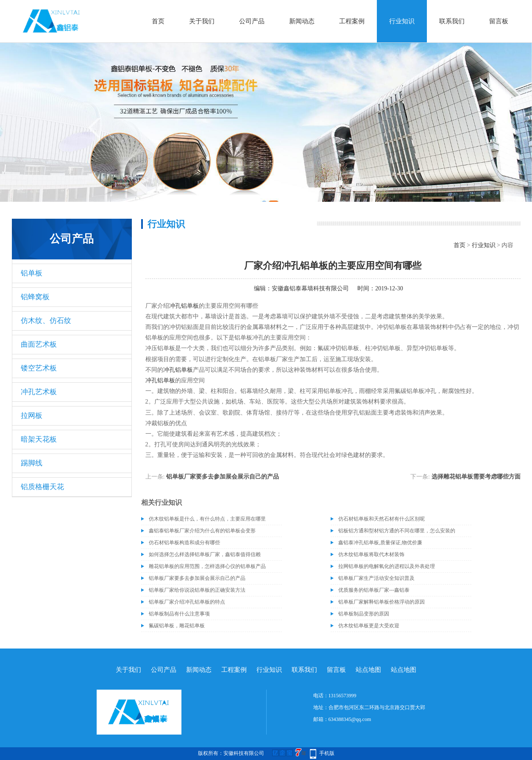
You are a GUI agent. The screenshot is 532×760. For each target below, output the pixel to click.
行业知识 (402, 21)
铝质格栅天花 (42, 487)
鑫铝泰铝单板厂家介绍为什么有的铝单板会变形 (202, 531)
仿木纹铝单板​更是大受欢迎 (369, 626)
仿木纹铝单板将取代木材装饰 (371, 554)
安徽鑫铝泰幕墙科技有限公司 (310, 288)
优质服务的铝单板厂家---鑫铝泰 (374, 590)
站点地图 (368, 670)
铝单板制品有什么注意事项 (179, 614)
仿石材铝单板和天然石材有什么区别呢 (382, 519)
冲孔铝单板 (184, 306)
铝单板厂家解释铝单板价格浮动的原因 (382, 602)
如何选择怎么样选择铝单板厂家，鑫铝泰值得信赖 (205, 554)
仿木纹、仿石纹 (46, 321)
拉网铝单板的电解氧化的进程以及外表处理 (387, 566)
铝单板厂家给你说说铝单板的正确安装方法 (197, 590)
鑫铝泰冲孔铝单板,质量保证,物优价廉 (380, 543)
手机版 (327, 753)
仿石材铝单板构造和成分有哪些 (184, 543)
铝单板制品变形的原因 (364, 614)
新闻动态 (302, 21)
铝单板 (32, 273)
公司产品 (252, 21)
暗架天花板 (39, 439)
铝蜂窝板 (35, 297)
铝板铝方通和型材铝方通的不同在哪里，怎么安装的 (397, 531)
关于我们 (202, 21)
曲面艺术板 (39, 344)
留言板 (499, 21)
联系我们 (452, 21)
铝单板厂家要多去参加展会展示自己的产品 (223, 477)
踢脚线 (32, 463)
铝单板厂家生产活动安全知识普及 (376, 578)
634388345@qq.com (350, 719)
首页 (158, 21)
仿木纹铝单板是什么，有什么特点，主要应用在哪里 (207, 519)
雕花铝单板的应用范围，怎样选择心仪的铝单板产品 (207, 566)
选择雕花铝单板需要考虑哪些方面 (476, 477)
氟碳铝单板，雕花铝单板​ (177, 626)
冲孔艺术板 (39, 392)
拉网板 (32, 416)
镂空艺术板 (39, 368)
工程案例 (352, 21)
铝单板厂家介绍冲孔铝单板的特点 (187, 602)
